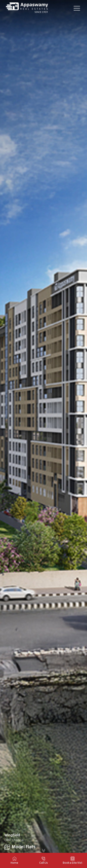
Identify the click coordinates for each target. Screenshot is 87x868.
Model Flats (20, 847)
